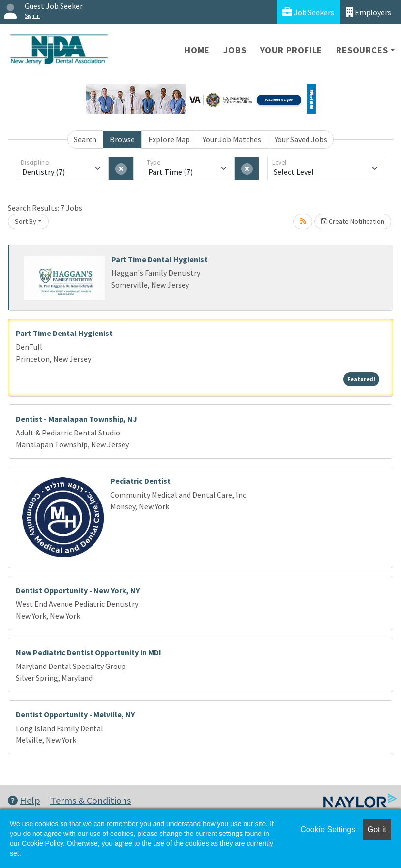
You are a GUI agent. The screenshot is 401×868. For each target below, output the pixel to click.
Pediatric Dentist (140, 481)
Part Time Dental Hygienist (159, 259)
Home (197, 50)
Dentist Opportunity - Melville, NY (75, 714)
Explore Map (169, 139)
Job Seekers (308, 12)
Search (85, 139)
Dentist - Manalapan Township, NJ (77, 419)
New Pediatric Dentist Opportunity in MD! (89, 652)
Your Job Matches (232, 139)
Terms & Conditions (91, 800)
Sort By (26, 221)
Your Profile (292, 50)
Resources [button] (362, 50)
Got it (377, 829)
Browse (122, 139)
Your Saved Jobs (301, 139)
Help (24, 800)
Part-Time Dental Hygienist (64, 333)
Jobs (235, 50)
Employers (369, 12)
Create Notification (353, 221)
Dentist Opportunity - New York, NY (78, 590)
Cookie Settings (328, 829)
